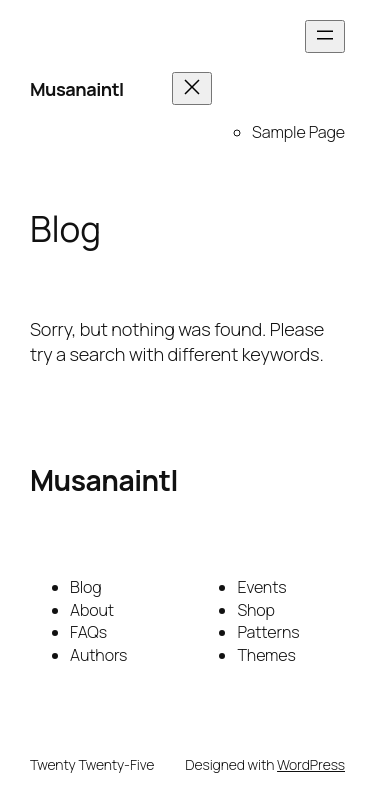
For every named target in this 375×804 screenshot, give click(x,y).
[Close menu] (192, 88)
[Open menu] (325, 36)
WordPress (311, 764)
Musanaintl (77, 89)
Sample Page (298, 132)
